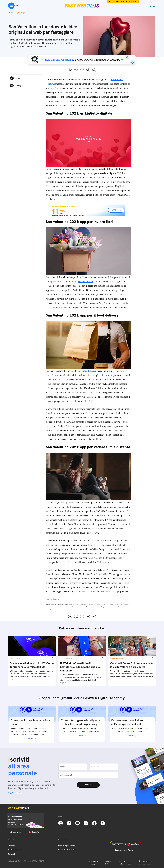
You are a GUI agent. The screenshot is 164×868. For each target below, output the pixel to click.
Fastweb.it (12, 854)
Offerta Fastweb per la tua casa (123, 2)
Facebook (82, 70)
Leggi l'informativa (15, 793)
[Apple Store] (16, 832)
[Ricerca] (150, 6)
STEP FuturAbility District (67, 850)
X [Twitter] (76, 70)
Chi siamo (12, 846)
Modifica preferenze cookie (126, 862)
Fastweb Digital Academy (67, 846)
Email (94, 70)
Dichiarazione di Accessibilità (146, 862)
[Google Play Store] (34, 832)
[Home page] (82, 6)
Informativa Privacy (94, 862)
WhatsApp (88, 70)
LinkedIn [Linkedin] (70, 70)
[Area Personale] (154, 6)
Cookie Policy (108, 862)
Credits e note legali (15, 850)
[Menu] (15, 6)
